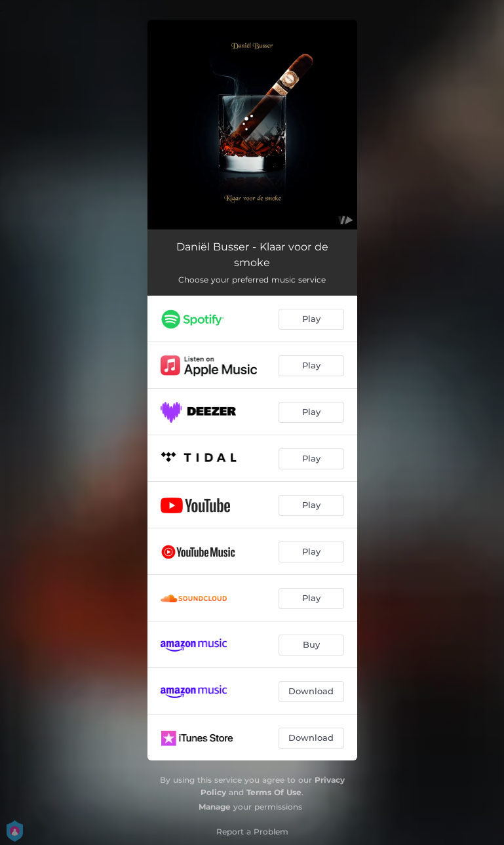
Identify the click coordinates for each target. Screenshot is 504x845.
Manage (215, 807)
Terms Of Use (274, 792)
